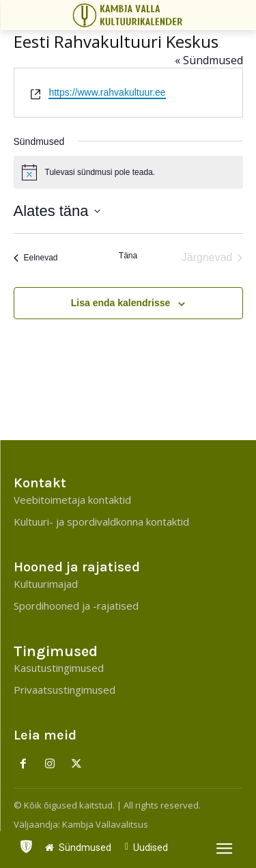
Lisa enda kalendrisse (121, 303)
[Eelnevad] (36, 258)
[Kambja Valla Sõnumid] (130, 15)
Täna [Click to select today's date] (128, 256)
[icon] (26, 843)
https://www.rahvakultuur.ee (107, 92)
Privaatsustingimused (65, 690)
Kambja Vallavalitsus (105, 824)
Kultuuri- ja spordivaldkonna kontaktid (101, 521)
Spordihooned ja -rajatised (76, 606)
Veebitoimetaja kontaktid (72, 500)
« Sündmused (209, 60)
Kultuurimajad (46, 584)
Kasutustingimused (59, 668)
